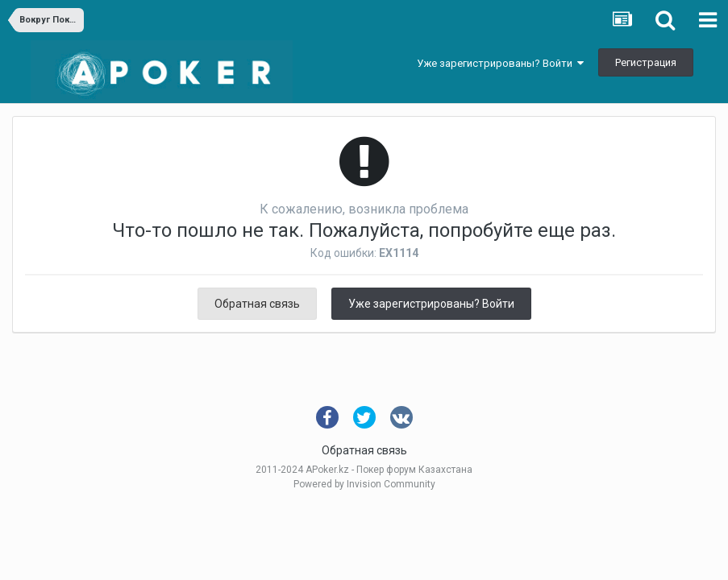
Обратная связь (257, 304)
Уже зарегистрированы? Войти (500, 63)
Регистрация (646, 62)
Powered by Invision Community (364, 484)
